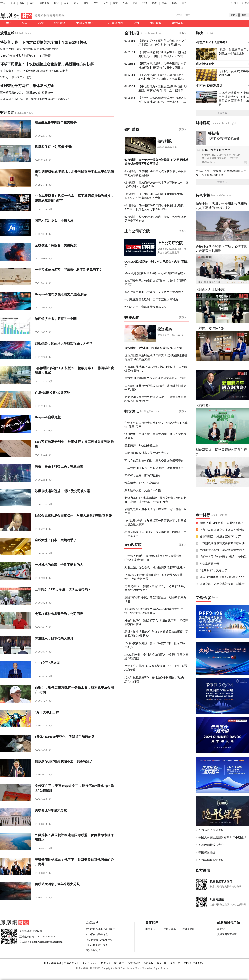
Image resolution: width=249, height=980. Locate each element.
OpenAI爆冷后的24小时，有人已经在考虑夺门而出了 (156, 264)
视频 (22, 3)
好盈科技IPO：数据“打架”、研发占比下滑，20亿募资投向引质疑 (156, 622)
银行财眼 (156, 23)
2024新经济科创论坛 (211, 830)
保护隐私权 (134, 963)
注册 (236, 3)
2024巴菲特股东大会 (211, 845)
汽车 (96, 3)
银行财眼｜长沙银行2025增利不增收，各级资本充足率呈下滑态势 (155, 219)
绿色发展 (60, 23)
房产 (106, 3)
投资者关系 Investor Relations (81, 963)
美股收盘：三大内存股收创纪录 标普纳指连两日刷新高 (34, 71)
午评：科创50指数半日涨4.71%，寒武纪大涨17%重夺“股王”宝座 (156, 425)
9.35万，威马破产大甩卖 (15, 77)
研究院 (221, 929)
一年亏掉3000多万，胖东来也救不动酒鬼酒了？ (154, 468)
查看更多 (222, 113)
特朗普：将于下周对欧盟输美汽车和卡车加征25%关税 (43, 42)
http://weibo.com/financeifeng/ (48, 942)
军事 (125, 3)
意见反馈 (162, 963)
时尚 (86, 3)
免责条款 (148, 963)
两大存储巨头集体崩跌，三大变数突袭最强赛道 (154, 461)
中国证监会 (170, 929)
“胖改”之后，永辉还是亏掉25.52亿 (146, 307)
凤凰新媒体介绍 (52, 963)
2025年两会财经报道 (97, 945)
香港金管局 (188, 929)
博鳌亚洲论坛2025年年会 (99, 940)
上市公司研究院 (113, 23)
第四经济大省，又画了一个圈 (143, 490)
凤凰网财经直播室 (227, 934)
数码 (174, 3)
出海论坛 (178, 23)
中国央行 (150, 929)
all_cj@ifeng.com (46, 937)
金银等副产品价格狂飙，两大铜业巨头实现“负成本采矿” (35, 99)
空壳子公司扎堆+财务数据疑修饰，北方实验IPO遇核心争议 (156, 668)
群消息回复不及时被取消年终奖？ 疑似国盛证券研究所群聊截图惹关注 (156, 357)
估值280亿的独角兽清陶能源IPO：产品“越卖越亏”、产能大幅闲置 (153, 577)
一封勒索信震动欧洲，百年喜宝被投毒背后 (151, 299)
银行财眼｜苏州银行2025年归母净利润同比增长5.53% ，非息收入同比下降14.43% (154, 207)
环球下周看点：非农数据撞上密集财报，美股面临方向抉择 (47, 64)
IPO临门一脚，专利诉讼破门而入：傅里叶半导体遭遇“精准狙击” (156, 657)
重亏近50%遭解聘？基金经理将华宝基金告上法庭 (155, 378)
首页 (3, 3)
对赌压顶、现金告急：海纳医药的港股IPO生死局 (155, 567)
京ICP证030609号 (194, 963)
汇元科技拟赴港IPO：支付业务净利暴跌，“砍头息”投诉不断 (154, 679)
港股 (41, 23)
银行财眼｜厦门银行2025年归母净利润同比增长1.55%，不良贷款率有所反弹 (154, 196)
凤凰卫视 (44, 3)
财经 (57, 3)
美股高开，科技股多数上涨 (141, 445)
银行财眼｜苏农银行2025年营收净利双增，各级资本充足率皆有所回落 (155, 173)
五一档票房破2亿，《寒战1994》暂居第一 (26, 93)
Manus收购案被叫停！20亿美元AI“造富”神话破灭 (155, 273)
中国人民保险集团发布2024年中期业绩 (222, 837)
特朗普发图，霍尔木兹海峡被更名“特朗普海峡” (29, 49)
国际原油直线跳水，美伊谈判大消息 (147, 453)
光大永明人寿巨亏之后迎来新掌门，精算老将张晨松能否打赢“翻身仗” (155, 399)
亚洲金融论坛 (93, 950)
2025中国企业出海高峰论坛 (100, 929)
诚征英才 (119, 963)
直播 (32, 3)
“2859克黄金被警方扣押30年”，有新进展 (25, 56)
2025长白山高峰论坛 (97, 934)
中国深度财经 (85, 23)
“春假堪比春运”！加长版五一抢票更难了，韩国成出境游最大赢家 (155, 523)
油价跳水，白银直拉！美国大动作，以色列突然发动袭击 (155, 436)
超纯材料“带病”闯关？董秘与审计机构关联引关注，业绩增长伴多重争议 (154, 611)
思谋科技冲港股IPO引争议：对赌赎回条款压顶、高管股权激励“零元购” (156, 634)
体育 (76, 3)
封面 (137, 23)
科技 (115, 3)
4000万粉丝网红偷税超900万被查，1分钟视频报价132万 (156, 282)
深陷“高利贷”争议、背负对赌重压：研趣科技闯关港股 (155, 599)
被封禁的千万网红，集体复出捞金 (27, 86)
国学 (164, 3)
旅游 (145, 3)
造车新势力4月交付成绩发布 (142, 483)
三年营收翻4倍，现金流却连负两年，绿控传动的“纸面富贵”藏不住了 (153, 558)
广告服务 (106, 963)
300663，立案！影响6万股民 (142, 475)
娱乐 (66, 3)
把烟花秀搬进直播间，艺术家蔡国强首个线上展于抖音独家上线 (221, 173)
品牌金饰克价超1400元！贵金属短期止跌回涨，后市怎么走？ (155, 534)
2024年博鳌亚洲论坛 (211, 860)
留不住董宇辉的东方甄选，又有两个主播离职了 (154, 292)
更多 (184, 3)
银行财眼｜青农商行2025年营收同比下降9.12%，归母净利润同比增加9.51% (156, 185)
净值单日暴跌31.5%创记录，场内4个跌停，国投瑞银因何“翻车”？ (156, 369)
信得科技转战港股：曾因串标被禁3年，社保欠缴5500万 (155, 645)
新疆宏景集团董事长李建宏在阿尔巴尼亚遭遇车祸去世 (155, 511)
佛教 (154, 3)
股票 (24, 23)
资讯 (13, 3)
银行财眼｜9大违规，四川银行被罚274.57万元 (153, 348)
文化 (135, 3)
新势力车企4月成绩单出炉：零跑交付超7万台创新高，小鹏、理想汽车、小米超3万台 (155, 500)
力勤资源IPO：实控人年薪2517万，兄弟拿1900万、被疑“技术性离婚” (156, 588)
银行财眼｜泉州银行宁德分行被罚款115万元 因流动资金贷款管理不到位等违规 (156, 162)
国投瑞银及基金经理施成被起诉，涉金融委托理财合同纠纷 (155, 388)
